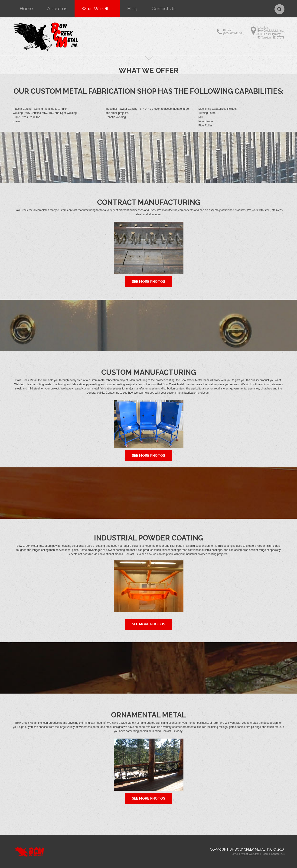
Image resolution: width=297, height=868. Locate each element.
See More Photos (148, 282)
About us (57, 9)
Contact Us (164, 9)
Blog (132, 9)
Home (26, 9)
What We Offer (97, 9)
